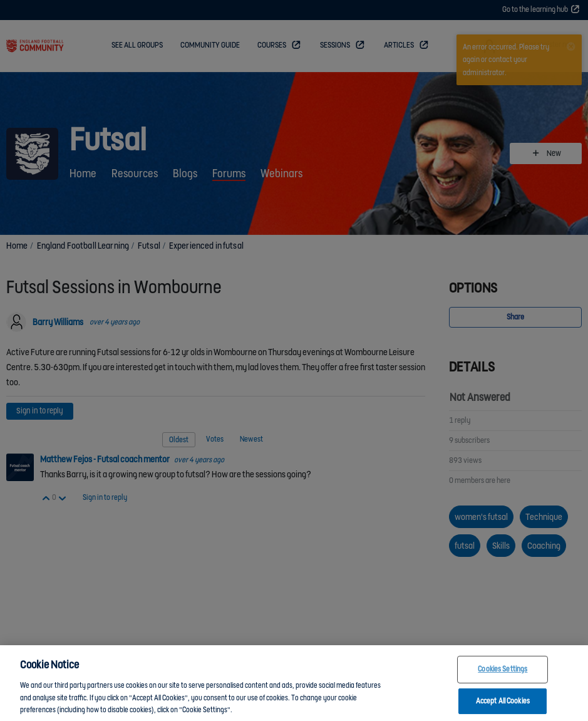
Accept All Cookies (503, 708)
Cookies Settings (503, 676)
